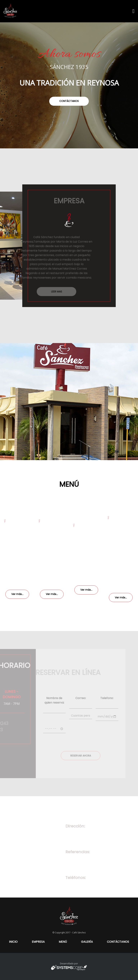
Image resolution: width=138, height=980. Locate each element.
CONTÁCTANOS (118, 942)
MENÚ (63, 942)
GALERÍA (87, 942)
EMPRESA (38, 942)
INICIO (13, 942)
